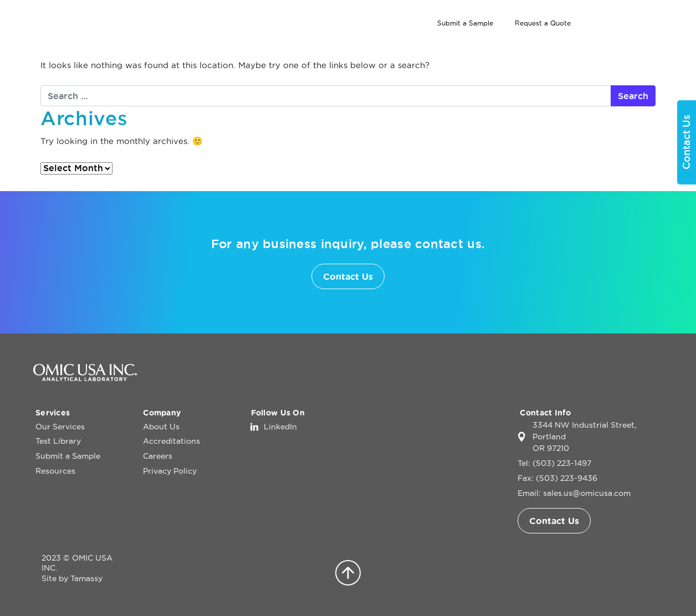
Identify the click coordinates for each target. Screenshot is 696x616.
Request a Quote (543, 23)
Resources (55, 471)
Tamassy (86, 578)
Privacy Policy (170, 471)
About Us (557, 44)
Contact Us (633, 44)
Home (338, 44)
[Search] (624, 23)
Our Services (398, 44)
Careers (158, 456)
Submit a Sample (465, 23)
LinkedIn (280, 427)
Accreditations (172, 441)
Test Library (488, 44)
